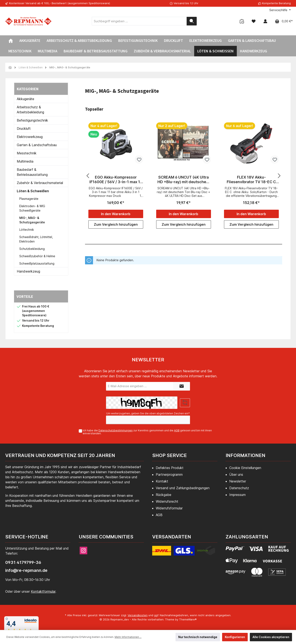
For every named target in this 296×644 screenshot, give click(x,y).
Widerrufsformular (169, 508)
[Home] (11, 41)
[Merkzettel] (254, 21)
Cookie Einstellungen (245, 468)
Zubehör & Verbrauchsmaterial (40, 183)
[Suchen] (192, 21)
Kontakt (162, 481)
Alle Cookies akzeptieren (271, 637)
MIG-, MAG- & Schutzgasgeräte (32, 220)
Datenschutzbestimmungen (116, 430)
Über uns (236, 474)
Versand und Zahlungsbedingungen (183, 488)
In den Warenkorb (116, 214)
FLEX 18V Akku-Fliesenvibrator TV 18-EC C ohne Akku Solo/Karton (251, 180)
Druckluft (24, 129)
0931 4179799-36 (23, 562)
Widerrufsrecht (167, 501)
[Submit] (182, 386)
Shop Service (170, 455)
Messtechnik (27, 153)
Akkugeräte (26, 99)
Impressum (237, 495)
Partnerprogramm (169, 474)
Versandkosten (138, 615)
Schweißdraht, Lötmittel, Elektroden (36, 239)
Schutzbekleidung (32, 249)
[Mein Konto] (265, 21)
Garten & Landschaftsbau (37, 145)
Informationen (246, 455)
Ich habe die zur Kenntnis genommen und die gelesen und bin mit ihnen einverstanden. (147, 432)
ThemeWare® (188, 619)
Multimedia (25, 161)
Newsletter (238, 481)
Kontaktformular (43, 591)
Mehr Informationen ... (128, 637)
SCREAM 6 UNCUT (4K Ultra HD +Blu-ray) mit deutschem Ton (183, 180)
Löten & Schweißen (33, 191)
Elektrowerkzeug (30, 137)
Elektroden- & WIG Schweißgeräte (32, 208)
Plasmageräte (29, 199)
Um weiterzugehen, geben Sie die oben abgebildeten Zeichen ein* (148, 413)
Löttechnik (27, 230)
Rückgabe (164, 495)
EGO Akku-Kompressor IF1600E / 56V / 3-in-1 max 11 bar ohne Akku (116, 180)
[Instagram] (83, 551)
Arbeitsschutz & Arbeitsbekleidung (30, 110)
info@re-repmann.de (26, 570)
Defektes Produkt (170, 468)
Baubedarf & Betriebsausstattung (32, 172)
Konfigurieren (235, 637)
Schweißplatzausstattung (37, 263)
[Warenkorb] (283, 21)
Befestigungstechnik (32, 120)
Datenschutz (239, 488)
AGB (177, 430)
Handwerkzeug (28, 271)
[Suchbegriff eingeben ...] (139, 21)
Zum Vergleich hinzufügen (116, 224)
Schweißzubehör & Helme (37, 256)
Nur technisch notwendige (198, 637)
